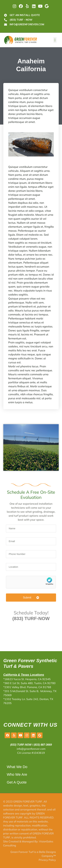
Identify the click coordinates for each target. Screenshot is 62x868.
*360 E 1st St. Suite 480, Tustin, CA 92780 (29, 683)
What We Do (17, 767)
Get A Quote (17, 782)
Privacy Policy (47, 860)
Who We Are (17, 774)
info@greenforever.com (31, 749)
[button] (55, 40)
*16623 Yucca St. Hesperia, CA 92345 (27, 679)
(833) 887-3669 (43, 745)
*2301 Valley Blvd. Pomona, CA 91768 (27, 687)
